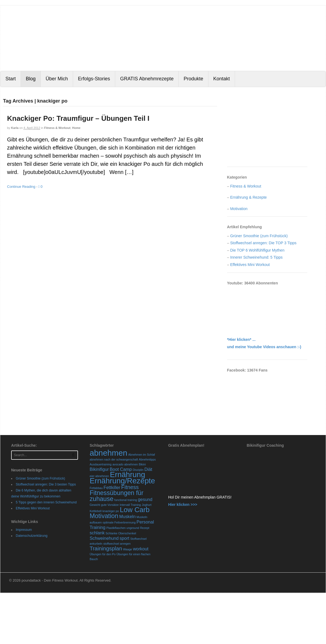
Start (11, 79)
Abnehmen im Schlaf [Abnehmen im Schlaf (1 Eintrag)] (142, 455)
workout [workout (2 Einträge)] (141, 549)
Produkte (193, 79)
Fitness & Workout (57, 128)
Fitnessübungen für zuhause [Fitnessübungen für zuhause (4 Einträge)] (117, 496)
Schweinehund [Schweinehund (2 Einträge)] (104, 538)
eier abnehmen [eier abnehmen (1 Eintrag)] (99, 476)
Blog (31, 79)
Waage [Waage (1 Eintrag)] (128, 549)
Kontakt (222, 79)
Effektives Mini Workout (250, 265)
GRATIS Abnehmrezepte (147, 79)
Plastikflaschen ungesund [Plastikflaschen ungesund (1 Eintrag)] (123, 528)
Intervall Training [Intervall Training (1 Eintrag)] (130, 505)
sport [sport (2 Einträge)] (124, 538)
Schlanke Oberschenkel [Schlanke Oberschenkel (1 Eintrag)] (121, 533)
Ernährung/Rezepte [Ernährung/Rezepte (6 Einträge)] (122, 481)
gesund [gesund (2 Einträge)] (145, 499)
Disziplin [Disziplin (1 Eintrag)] (138, 470)
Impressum (24, 530)
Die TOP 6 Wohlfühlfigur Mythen (257, 250)
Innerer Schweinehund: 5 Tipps (256, 257)
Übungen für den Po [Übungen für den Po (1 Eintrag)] (103, 554)
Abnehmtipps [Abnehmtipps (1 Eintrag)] (147, 459)
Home (76, 128)
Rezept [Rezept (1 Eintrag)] (145, 528)
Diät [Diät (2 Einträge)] (148, 469)
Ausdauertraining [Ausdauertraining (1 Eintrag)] (101, 464)
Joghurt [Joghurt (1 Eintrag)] (147, 505)
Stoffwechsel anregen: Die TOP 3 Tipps (263, 243)
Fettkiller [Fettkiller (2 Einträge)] (112, 487)
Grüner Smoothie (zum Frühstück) (259, 236)
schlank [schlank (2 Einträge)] (97, 533)
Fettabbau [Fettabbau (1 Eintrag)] (96, 488)
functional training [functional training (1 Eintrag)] (126, 500)
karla (15, 128)
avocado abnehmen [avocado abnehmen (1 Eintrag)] (125, 464)
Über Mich (57, 79)
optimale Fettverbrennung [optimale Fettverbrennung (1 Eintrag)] (119, 522)
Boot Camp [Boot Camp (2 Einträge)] (121, 469)
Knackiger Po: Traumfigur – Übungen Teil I (78, 118)
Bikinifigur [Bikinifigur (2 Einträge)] (99, 469)
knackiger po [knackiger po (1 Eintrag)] (111, 511)
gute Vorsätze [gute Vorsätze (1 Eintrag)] (110, 505)
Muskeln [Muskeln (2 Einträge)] (128, 516)
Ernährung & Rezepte (248, 197)
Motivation (239, 209)
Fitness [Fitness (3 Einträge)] (130, 487)
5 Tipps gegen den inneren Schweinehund (46, 502)
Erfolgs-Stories (94, 79)
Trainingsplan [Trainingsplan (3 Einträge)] (106, 548)
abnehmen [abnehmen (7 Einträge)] (109, 453)
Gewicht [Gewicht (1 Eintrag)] (95, 505)
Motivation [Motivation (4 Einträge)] (104, 516)
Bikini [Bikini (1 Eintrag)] (142, 464)
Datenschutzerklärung (32, 536)
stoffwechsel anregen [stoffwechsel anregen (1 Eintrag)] (117, 544)
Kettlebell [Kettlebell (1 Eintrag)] (96, 511)
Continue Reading (21, 187)
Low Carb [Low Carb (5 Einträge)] (135, 510)
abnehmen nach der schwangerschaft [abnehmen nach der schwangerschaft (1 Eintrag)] (114, 459)
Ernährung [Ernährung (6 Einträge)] (127, 475)
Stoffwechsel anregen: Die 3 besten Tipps (46, 484)
